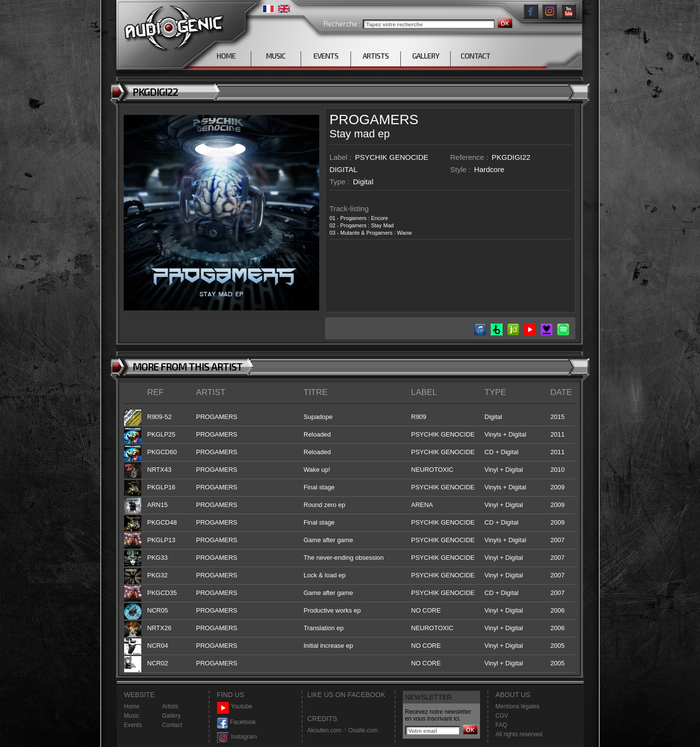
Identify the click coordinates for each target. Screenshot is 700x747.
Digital (363, 182)
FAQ (502, 725)
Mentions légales (518, 706)
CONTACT (475, 56)
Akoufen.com (325, 730)
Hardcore (489, 169)
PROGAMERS (374, 120)
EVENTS (326, 56)
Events (133, 725)
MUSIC (276, 56)
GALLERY (426, 56)
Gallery (172, 716)
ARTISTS (376, 56)
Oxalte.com (363, 730)
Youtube (235, 707)
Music (132, 716)
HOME (226, 56)
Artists (170, 706)
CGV (502, 716)
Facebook (237, 722)
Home (132, 706)
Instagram (237, 737)
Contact (172, 725)
